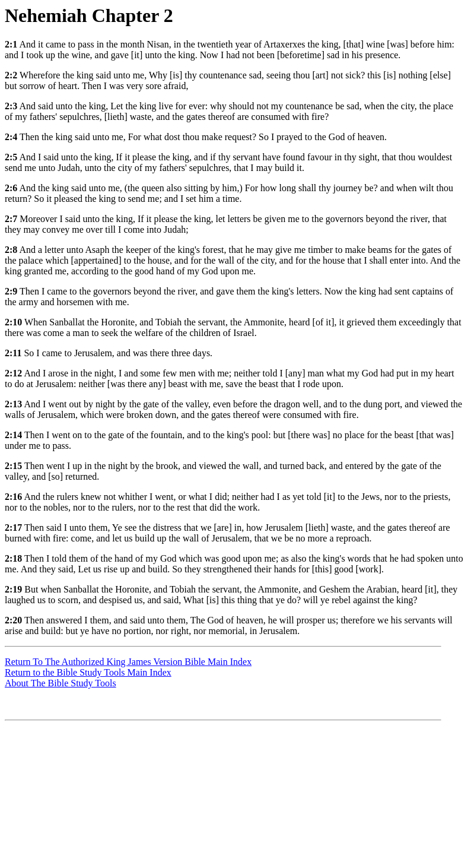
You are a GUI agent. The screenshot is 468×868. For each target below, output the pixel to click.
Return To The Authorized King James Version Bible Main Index (128, 662)
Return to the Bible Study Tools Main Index (88, 672)
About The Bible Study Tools (61, 683)
